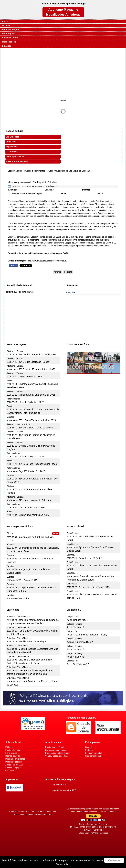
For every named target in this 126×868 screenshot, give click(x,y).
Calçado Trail (73, 617)
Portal (5, 21)
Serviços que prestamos (56, 750)
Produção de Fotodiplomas (57, 753)
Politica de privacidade (15, 759)
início (20, 171)
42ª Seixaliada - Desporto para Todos (38, 464)
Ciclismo (11, 475)
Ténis (9, 512)
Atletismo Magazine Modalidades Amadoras (33, 815)
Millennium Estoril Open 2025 (34, 515)
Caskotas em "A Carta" (90, 558)
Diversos (11, 533)
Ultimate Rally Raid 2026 (31, 402)
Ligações (7, 46)
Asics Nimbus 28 (75, 627)
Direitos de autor (13, 756)
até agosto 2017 (60, 785)
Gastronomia (12, 152)
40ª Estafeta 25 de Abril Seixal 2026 (37, 369)
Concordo (114, 860)
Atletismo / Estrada (15, 351)
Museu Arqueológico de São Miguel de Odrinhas (32, 182)
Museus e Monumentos (17, 161)
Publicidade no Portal (55, 747)
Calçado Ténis (73, 631)
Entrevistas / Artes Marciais (19, 617)
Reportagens (9, 34)
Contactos (10, 771)
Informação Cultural (15, 156)
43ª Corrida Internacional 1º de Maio (37, 355)
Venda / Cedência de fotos (57, 756)
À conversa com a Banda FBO (94, 587)
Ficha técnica (11, 753)
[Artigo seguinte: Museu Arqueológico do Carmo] (68, 272)
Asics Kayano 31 (75, 657)
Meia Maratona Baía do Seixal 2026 (37, 395)
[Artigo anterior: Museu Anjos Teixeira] (57, 272)
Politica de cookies (14, 762)
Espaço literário (13, 137)
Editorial (9, 747)
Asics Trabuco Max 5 (77, 620)
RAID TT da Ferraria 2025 (32, 508)
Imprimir (54, 186)
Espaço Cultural (10, 38)
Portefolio (89, 750)
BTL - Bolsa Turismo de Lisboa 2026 (37, 420)
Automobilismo (13, 399)
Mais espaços (9, 42)
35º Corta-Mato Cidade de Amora (36, 428)
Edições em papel (13, 768)
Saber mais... (63, 864)
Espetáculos (12, 147)
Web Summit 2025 (28, 580)
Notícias (6, 25)
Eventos (10, 381)
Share (13, 266)
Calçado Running (74, 624)
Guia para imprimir (93, 756)
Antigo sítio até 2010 (14, 765)
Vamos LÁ (24, 598)
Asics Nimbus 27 (75, 649)
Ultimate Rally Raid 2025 (31, 457)
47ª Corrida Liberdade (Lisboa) (34, 362)
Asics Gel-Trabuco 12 (78, 664)
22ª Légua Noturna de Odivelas (35, 500)
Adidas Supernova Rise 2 (80, 642)
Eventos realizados (93, 753)
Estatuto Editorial (13, 750)
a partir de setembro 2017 (64, 790)
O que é (89, 747)
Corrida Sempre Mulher (31, 377)
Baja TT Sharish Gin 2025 (32, 471)
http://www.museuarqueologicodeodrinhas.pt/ (47, 261)
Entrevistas (11, 142)
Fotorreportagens (11, 30)
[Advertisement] (63, 75)
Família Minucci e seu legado (33, 642)
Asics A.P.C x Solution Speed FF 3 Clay (87, 635)
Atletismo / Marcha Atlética (18, 424)
